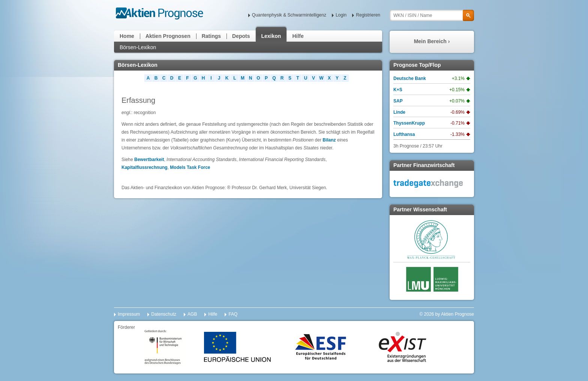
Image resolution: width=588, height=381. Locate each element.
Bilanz (329, 140)
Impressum (129, 314)
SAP (398, 101)
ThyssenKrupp (409, 123)
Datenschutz (164, 314)
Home (127, 36)
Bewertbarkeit (149, 160)
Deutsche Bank (410, 78)
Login (341, 15)
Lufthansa (404, 134)
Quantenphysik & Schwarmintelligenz (289, 15)
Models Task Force (190, 167)
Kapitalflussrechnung (145, 167)
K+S (398, 90)
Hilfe (298, 36)
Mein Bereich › (432, 41)
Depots (241, 36)
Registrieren (368, 15)
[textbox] (432, 15)
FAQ (233, 314)
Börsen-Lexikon (138, 47)
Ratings (211, 36)
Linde (399, 112)
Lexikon (271, 36)
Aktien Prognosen (168, 36)
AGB (192, 314)
